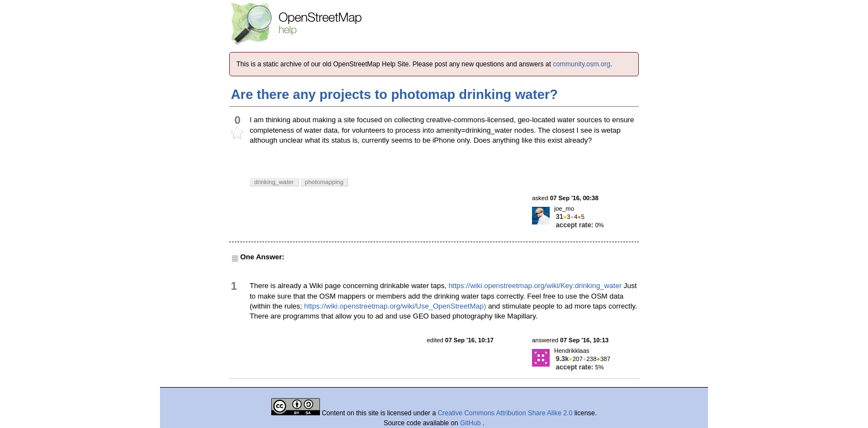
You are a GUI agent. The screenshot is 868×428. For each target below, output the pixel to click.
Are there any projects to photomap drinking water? (394, 94)
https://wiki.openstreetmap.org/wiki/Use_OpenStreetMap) (395, 306)
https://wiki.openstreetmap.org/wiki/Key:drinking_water (535, 286)
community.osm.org (582, 64)
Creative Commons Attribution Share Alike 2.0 (505, 413)
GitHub (471, 423)
